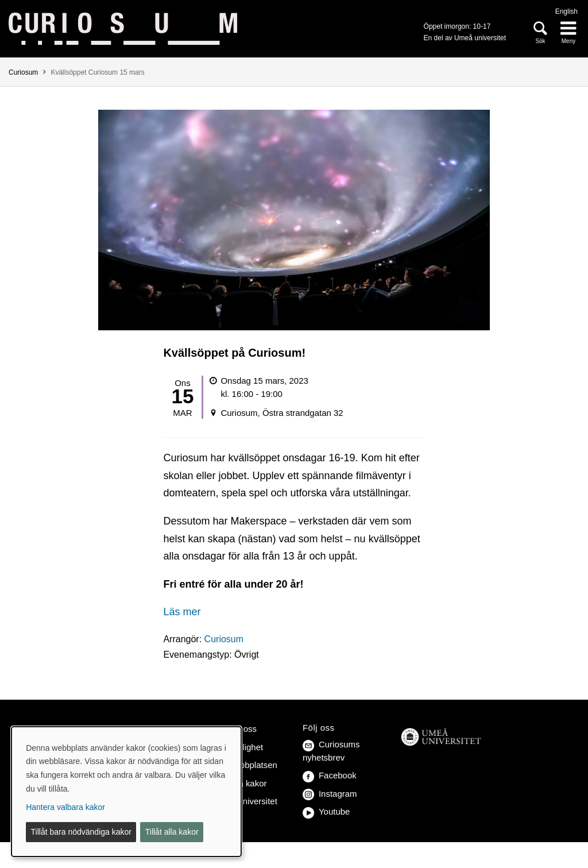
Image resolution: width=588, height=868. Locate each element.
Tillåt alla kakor (172, 832)
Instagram (330, 794)
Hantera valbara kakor (65, 807)
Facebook (330, 775)
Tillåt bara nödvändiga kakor (81, 832)
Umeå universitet (245, 801)
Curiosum (23, 72)
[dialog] (126, 792)
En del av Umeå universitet (465, 38)
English (566, 11)
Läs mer (182, 612)
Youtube (326, 811)
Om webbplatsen (245, 765)
